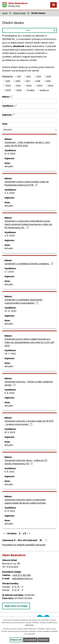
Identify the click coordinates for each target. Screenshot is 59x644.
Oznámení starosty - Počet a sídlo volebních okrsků (29, 383)
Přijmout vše (16, 640)
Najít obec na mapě (16, 606)
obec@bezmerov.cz (22, 579)
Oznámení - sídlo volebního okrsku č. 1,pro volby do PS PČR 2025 (27, 144)
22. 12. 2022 (10, 311)
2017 (28, 81)
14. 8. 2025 (10, 154)
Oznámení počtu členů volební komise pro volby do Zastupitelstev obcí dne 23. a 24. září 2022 (29, 342)
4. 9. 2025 (10, 193)
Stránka (12, 533)
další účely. (29, 625)
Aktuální (9, 166)
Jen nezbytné (30, 640)
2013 (39, 77)
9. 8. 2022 (9, 472)
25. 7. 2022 (10, 354)
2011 (19, 77)
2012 (29, 77)
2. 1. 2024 (9, 272)
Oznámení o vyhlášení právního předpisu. (29, 264)
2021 (18, 86)
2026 (19, 90)
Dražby (31, 90)
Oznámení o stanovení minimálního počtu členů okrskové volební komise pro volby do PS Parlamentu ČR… (28, 224)
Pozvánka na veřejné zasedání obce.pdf (24, 545)
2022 (29, 86)
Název (7, 97)
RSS (41, 30)
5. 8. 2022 (10, 393)
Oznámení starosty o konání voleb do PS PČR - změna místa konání (29, 423)
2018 (38, 81)
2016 (18, 81)
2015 (8, 81)
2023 (40, 86)
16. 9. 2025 (10, 432)
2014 (49, 77)
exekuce (44, 90)
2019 (48, 81)
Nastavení (44, 640)
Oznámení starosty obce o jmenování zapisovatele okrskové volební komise (25, 501)
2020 (8, 86)
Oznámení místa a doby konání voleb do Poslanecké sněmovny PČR (27, 183)
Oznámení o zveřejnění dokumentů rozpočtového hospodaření (23, 301)
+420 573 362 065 (21, 575)
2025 (8, 90)
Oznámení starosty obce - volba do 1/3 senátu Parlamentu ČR (26, 462)
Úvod (5, 13)
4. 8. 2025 (10, 236)
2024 (51, 86)
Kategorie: (8, 76)
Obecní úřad (19, 13)
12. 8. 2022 (10, 511)
